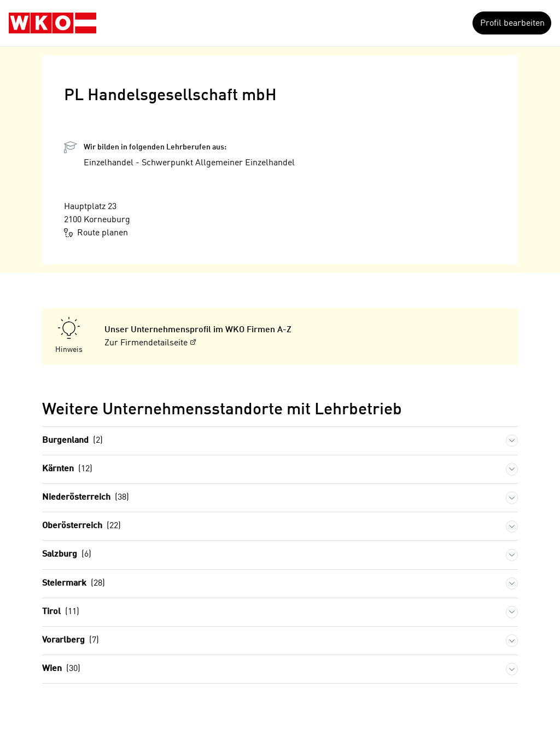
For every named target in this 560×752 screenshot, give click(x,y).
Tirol (61, 612)
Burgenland (72, 441)
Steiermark (74, 584)
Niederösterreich (86, 498)
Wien (61, 669)
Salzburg (67, 555)
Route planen (96, 233)
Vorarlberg (71, 641)
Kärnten (67, 469)
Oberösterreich (81, 526)
